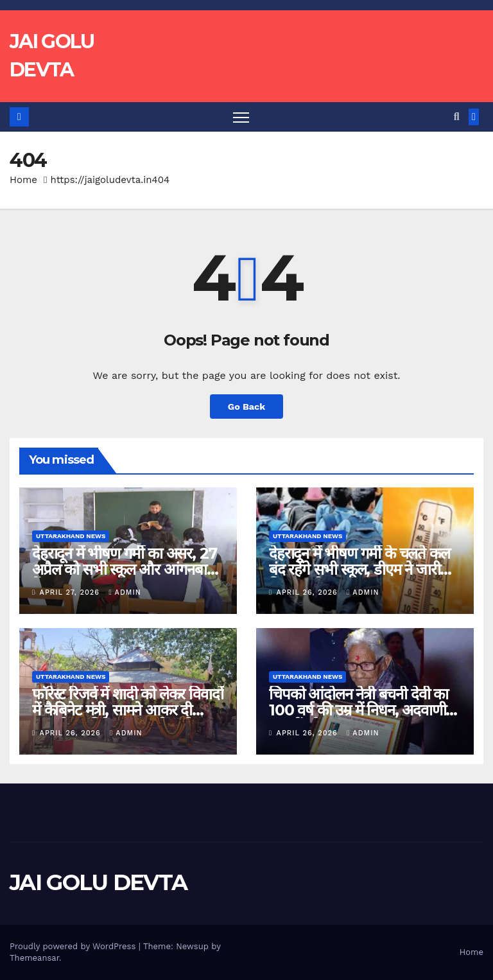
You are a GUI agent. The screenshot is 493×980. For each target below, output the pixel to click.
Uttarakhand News (71, 536)
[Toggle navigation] (241, 117)
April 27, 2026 (71, 592)
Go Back (246, 407)
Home (23, 180)
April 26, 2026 (309, 592)
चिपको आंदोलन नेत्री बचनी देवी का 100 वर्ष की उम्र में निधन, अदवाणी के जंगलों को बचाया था (365, 710)
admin (125, 592)
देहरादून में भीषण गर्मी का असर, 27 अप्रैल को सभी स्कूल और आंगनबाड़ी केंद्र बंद (125, 569)
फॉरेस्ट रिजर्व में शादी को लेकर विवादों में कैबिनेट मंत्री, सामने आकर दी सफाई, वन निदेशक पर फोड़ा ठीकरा (127, 710)
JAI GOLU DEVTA (98, 882)
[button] (457, 117)
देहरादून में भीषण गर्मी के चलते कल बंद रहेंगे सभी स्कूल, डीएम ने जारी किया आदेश (359, 569)
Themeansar (34, 958)
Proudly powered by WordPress (74, 946)
